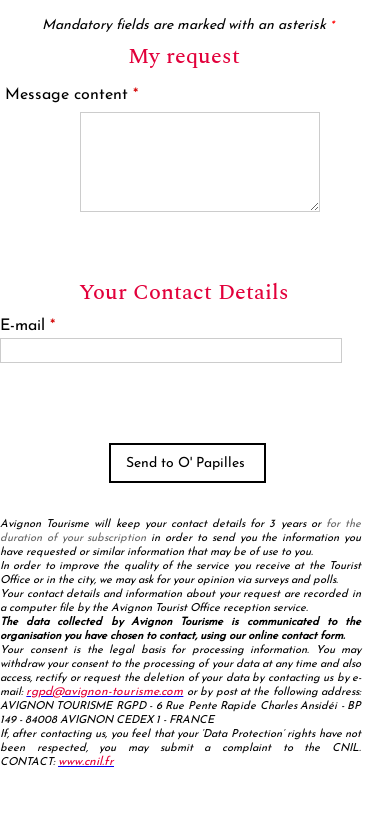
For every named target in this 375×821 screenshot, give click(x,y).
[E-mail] (171, 350)
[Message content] (200, 162)
